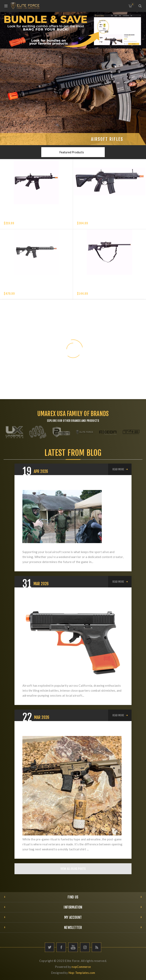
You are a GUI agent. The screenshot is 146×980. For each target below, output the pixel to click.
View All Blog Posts (73, 869)
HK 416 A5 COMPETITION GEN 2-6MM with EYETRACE (110, 218)
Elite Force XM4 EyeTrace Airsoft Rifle (30, 218)
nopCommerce (81, 967)
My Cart (133, 4)
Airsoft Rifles (107, 139)
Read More (118, 469)
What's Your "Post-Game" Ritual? (53, 731)
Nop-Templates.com (82, 973)
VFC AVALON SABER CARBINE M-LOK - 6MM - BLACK (35, 289)
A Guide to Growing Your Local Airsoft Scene (64, 485)
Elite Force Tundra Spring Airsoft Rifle (104, 289)
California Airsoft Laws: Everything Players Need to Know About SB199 (71, 600)
